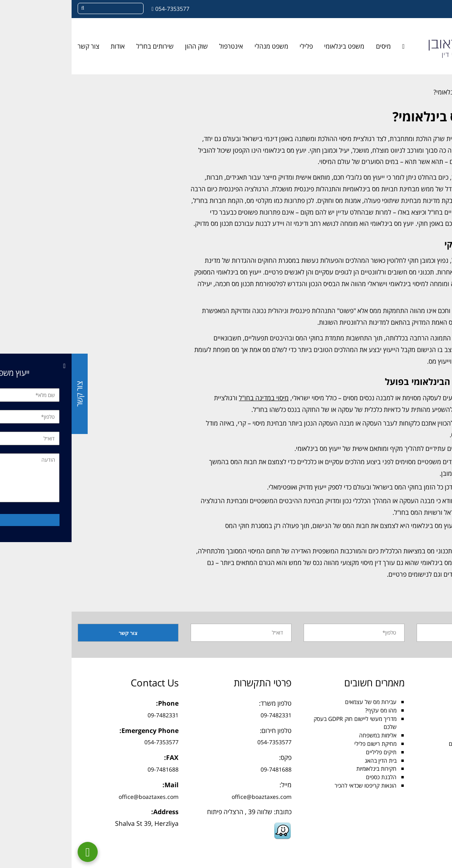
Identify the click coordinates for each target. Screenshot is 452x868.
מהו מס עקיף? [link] (309, 710)
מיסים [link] (312, 46)
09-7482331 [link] (204, 715)
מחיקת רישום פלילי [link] (304, 744)
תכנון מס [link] (435, 260)
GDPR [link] (430, 802)
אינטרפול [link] (159, 46)
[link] (442, 51)
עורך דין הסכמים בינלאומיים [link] (408, 744)
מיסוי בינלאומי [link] (423, 735)
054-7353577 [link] (101, 9)
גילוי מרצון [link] (427, 777)
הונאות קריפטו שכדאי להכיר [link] (294, 785)
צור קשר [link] (17, 46)
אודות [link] (46, 46)
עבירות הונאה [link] (422, 761)
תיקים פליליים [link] (310, 752)
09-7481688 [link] (204, 769)
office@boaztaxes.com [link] (190, 797)
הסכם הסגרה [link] (423, 752)
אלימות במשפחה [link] (306, 735)
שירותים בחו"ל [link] (83, 46)
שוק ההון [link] (125, 46)
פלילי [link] (235, 46)
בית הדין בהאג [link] (309, 761)
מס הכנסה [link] (426, 710)
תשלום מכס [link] (425, 769)
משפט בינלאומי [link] (273, 46)
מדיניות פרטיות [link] (421, 844)
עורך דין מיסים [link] (422, 702)
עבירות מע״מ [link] (423, 785)
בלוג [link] (431, 92)
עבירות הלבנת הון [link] (418, 794)
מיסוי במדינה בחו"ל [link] (192, 398)
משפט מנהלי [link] (200, 46)
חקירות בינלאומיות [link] (305, 769)
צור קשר (8, 394)
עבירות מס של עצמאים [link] (299, 702)
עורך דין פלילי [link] (423, 719)
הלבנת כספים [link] (310, 777)
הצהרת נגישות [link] (421, 836)
